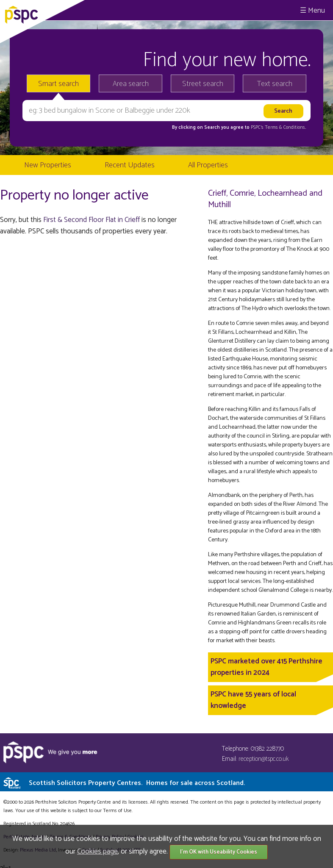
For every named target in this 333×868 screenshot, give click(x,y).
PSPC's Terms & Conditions (278, 128)
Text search (275, 84)
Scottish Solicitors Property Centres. (137, 783)
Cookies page (97, 851)
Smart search (58, 84)
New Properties (48, 165)
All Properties (208, 165)
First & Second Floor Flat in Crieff (92, 220)
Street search (203, 84)
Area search (131, 84)
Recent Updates (130, 165)
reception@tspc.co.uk (264, 759)
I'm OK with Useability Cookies (219, 852)
